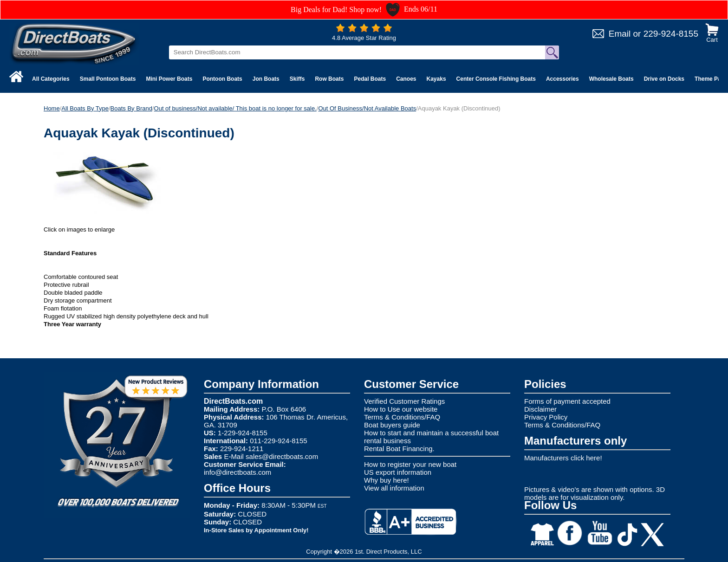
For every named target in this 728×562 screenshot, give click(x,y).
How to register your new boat (410, 464)
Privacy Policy (546, 417)
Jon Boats (266, 79)
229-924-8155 (671, 34)
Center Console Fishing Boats (496, 79)
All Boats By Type (85, 108)
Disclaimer (540, 409)
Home (52, 108)
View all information (394, 488)
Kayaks (436, 79)
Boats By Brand (131, 108)
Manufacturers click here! (563, 458)
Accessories (562, 79)
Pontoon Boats (222, 79)
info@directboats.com (237, 472)
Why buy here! (387, 480)
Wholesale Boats (611, 79)
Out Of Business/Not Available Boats (367, 108)
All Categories (51, 79)
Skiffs (297, 79)
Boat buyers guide (392, 425)
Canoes (406, 79)
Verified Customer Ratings (404, 401)
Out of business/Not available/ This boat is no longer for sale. (235, 108)
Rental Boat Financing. (399, 449)
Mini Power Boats (169, 79)
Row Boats (329, 79)
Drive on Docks (664, 79)
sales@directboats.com (282, 456)
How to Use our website (401, 409)
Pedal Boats (370, 79)
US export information (398, 472)
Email (620, 34)
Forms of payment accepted (567, 401)
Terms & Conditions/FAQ (402, 417)
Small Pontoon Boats (108, 79)
